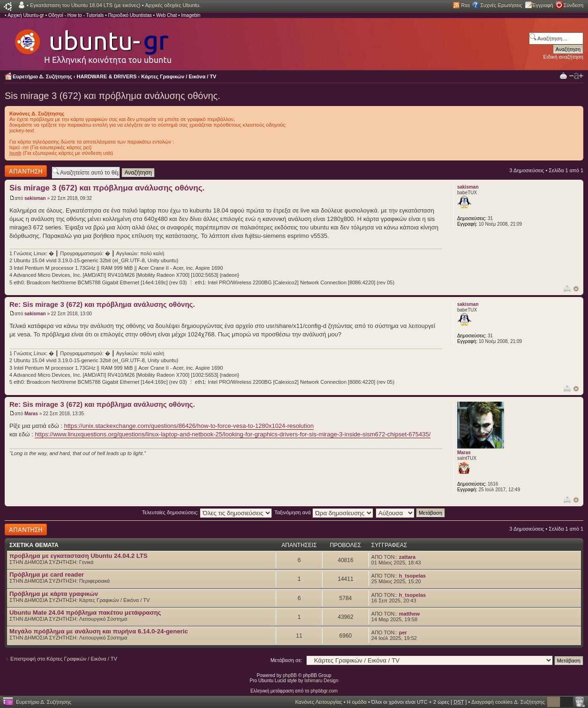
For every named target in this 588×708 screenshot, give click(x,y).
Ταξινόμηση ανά (324, 512)
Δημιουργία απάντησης (26, 171)
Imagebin (191, 15)
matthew (410, 614)
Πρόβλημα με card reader (47, 575)
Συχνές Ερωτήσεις (501, 5)
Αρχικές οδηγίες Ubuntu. (173, 5)
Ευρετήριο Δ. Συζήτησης (42, 76)
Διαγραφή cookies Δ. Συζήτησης (508, 702)
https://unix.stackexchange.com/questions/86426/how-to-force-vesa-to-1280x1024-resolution (189, 426)
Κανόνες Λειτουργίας (318, 702)
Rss (465, 5)
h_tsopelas (412, 576)
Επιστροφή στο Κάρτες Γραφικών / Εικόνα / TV (64, 659)
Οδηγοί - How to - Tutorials (76, 15)
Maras (31, 414)
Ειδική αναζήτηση (563, 57)
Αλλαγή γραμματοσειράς (576, 76)
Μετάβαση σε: (286, 660)
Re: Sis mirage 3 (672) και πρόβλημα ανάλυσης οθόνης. (102, 304)
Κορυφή (576, 289)
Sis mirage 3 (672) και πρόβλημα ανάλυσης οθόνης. (113, 96)
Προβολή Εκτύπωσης (563, 75)
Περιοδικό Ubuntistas (130, 15)
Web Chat (166, 15)
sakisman (35, 198)
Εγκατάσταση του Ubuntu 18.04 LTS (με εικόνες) (85, 5)
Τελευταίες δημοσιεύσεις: (207, 512)
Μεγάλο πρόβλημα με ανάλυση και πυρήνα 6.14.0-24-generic (99, 631)
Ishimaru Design (321, 681)
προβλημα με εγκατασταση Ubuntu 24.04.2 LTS (79, 556)
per (403, 632)
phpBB (290, 675)
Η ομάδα (357, 702)
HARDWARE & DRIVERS (107, 76)
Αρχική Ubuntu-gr (26, 15)
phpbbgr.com (324, 691)
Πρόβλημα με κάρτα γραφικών (54, 594)
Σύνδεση (573, 5)
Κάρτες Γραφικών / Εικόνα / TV (179, 76)
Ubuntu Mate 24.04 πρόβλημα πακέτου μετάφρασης (85, 613)
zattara (407, 557)
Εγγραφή (543, 5)
